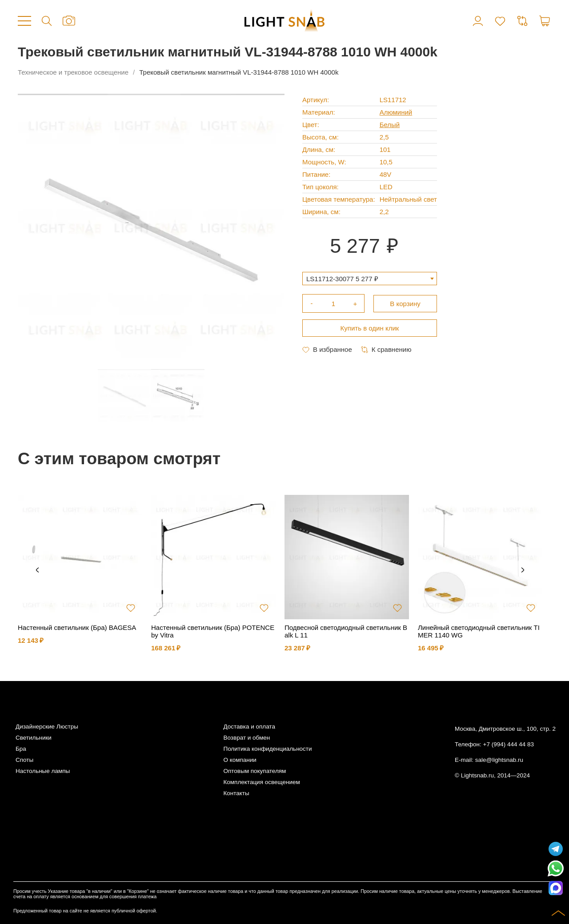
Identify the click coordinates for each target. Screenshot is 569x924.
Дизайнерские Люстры (47, 727)
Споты (24, 760)
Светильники (34, 738)
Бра (21, 749)
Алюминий (396, 112)
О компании (240, 760)
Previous (37, 570)
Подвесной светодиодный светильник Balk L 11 (346, 631)
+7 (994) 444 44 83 (509, 744)
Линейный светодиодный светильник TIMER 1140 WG (479, 631)
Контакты (236, 793)
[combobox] (370, 279)
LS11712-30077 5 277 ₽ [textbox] (342, 279)
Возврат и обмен (246, 738)
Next (523, 570)
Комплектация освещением (261, 782)
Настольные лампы (43, 771)
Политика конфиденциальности (267, 749)
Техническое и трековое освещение (73, 72)
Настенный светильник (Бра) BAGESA (77, 627)
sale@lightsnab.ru (499, 760)
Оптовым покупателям (254, 771)
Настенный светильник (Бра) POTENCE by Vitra (213, 631)
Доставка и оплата (249, 727)
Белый (390, 125)
